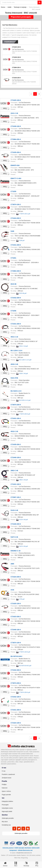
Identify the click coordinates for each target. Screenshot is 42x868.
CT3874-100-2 (16, 204)
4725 (12, 590)
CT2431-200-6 (16, 245)
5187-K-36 (14, 537)
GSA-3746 (14, 378)
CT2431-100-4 (16, 418)
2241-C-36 (14, 113)
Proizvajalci (5, 805)
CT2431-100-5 (16, 484)
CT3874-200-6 (16, 683)
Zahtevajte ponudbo (8, 818)
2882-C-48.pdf (23, 480)
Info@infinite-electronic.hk (24, 853)
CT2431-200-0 (16, 710)
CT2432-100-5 (16, 697)
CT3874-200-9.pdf (25, 414)
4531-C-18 (14, 337)
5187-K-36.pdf (23, 546)
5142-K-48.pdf (23, 520)
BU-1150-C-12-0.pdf (25, 360)
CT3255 (13, 191)
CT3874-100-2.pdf (25, 214)
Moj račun (5, 822)
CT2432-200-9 (16, 298)
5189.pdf (22, 241)
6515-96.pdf (23, 293)
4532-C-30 (14, 431)
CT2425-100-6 (16, 47)
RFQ (5, 108)
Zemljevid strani (6, 778)
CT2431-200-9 (16, 324)
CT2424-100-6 (16, 723)
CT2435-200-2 (16, 444)
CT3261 (13, 258)
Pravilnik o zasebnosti (8, 774)
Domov (3, 7)
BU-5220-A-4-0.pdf (25, 400)
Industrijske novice (7, 808)
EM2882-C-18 (16, 551)
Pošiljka (4, 785)
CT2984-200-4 (16, 68)
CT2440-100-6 (16, 457)
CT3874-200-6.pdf (25, 692)
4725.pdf (22, 599)
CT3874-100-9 (16, 643)
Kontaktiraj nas (6, 825)
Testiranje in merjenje (20, 7)
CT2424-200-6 (16, 577)
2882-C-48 (14, 471)
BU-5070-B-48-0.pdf (25, 666)
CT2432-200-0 (16, 670)
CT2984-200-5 (16, 271)
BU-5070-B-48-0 (16, 656)
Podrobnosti (10, 42)
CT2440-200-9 (16, 524)
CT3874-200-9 (16, 405)
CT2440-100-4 (16, 630)
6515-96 (13, 284)
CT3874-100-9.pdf (25, 652)
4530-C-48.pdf (23, 374)
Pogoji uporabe (6, 795)
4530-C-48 (14, 364)
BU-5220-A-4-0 (16, 391)
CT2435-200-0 (16, 78)
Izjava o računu (6, 791)
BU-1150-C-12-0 (16, 351)
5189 (12, 231)
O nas (4, 771)
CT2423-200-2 (16, 617)
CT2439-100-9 (16, 57)
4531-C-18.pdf (23, 346)
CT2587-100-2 (16, 497)
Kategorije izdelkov (7, 801)
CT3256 (13, 311)
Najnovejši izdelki (7, 811)
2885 (12, 564)
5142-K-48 (14, 510)
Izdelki (10, 7)
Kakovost (5, 788)
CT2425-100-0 (16, 604)
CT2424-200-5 (16, 218)
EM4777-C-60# (16, 178)
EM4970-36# (15, 165)
